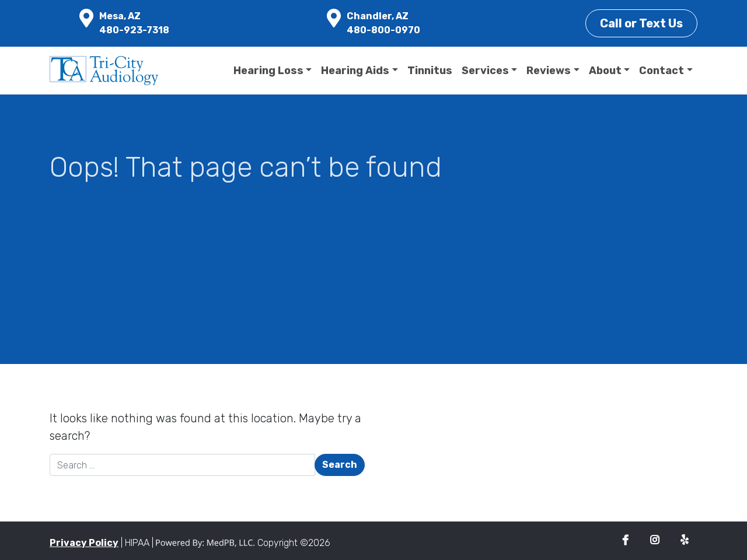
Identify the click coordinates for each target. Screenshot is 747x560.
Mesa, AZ (120, 16)
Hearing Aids (355, 71)
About (605, 71)
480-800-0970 (383, 30)
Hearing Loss (268, 71)
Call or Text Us (641, 23)
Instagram (655, 540)
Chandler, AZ (378, 16)
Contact (662, 71)
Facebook (625, 540)
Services (485, 71)
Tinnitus (430, 71)
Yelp (684, 540)
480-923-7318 (134, 30)
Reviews (549, 71)
